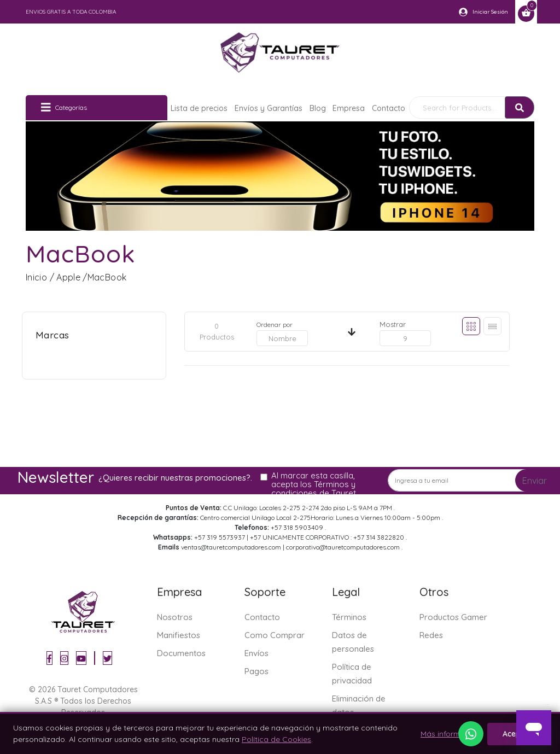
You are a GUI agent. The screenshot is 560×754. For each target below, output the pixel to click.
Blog (318, 108)
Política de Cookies (276, 739)
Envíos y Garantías (269, 108)
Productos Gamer (453, 617)
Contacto (389, 108)
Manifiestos (179, 635)
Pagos (256, 671)
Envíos (256, 653)
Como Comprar (275, 635)
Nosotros (175, 617)
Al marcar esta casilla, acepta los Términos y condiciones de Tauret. (314, 484)
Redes (431, 635)
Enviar (535, 481)
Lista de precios (199, 108)
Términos (349, 617)
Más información (451, 734)
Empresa (349, 108)
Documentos (181, 653)
